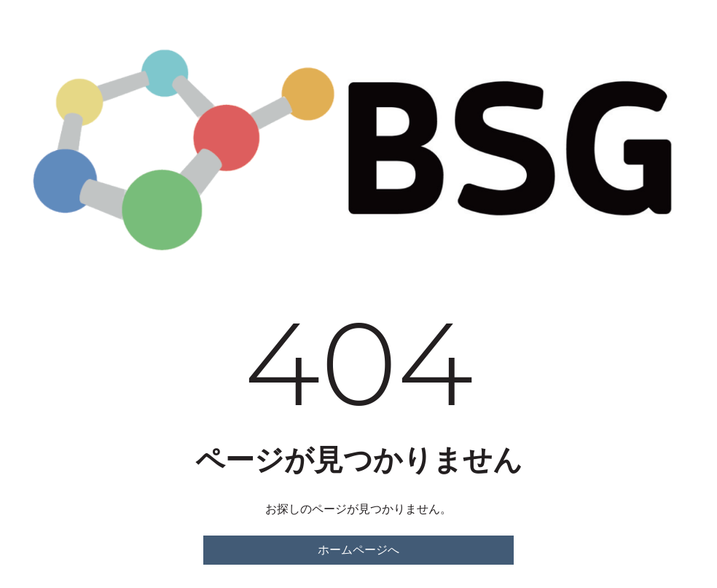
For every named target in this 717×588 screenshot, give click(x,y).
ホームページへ (358, 550)
